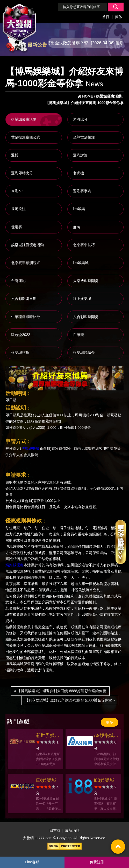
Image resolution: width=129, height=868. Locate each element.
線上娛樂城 (82, 299)
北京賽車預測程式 (26, 263)
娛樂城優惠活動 (24, 119)
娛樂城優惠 (15, 565)
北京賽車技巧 (84, 245)
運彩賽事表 (82, 191)
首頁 (106, 17)
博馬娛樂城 (30, 449)
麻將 (77, 227)
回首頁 (55, 831)
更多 (110, 722)
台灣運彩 (18, 281)
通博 (15, 155)
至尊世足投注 (84, 137)
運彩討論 (80, 155)
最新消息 (72, 831)
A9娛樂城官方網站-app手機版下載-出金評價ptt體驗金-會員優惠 (106, 736)
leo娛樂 (79, 209)
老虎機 (78, 173)
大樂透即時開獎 (86, 281)
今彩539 (18, 191)
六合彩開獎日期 (24, 299)
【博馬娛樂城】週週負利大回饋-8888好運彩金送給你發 (60, 691)
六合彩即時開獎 (86, 317)
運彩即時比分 (22, 173)
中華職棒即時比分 (26, 317)
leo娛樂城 (81, 263)
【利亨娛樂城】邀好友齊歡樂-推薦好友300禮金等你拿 (70, 700)
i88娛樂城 (104, 780)
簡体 (119, 17)
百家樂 (78, 335)
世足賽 (17, 227)
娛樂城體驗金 (84, 353)
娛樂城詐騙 (20, 353)
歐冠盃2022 (21, 335)
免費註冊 (97, 862)
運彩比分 (80, 119)
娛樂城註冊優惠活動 (27, 245)
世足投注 (18, 209)
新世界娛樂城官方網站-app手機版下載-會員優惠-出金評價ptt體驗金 (48, 736)
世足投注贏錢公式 (26, 137)
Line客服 (32, 862)
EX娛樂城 (46, 780)
